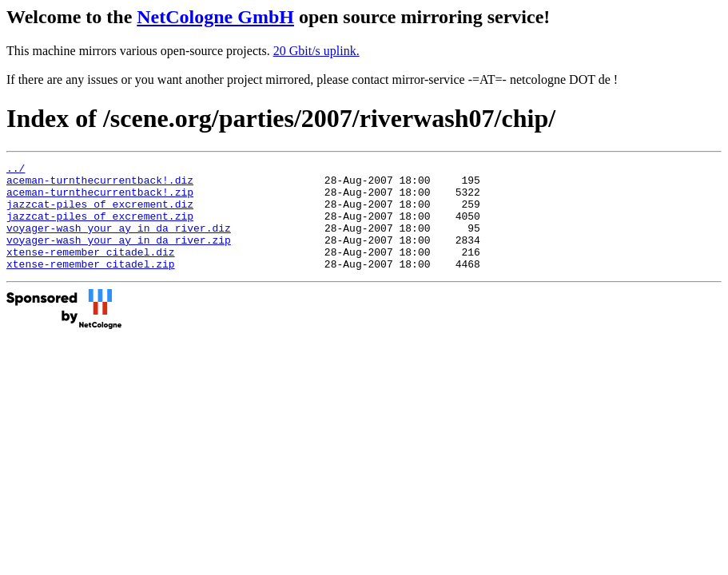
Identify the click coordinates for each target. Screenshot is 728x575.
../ (16, 170)
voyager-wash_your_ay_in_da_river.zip (119, 256)
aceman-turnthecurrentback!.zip (100, 199)
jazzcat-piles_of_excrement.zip (100, 228)
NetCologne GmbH (215, 17)
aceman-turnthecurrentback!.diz (100, 184)
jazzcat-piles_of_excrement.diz (100, 213)
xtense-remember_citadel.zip (91, 285)
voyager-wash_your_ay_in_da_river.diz (119, 242)
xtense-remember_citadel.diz (91, 271)
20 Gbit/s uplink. (316, 51)
